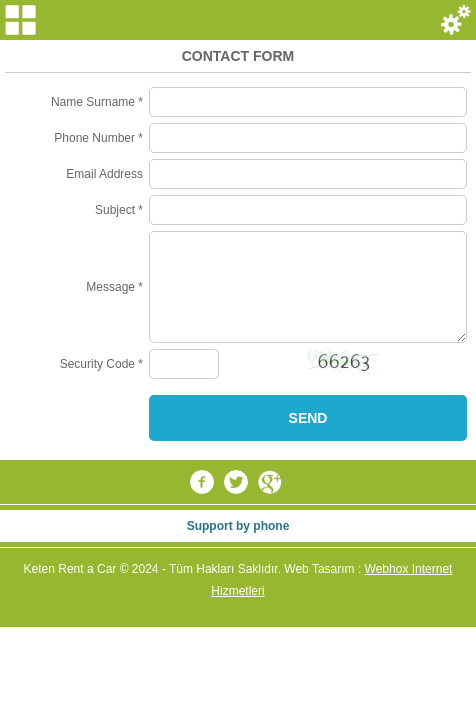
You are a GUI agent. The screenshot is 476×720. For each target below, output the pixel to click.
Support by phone (238, 526)
